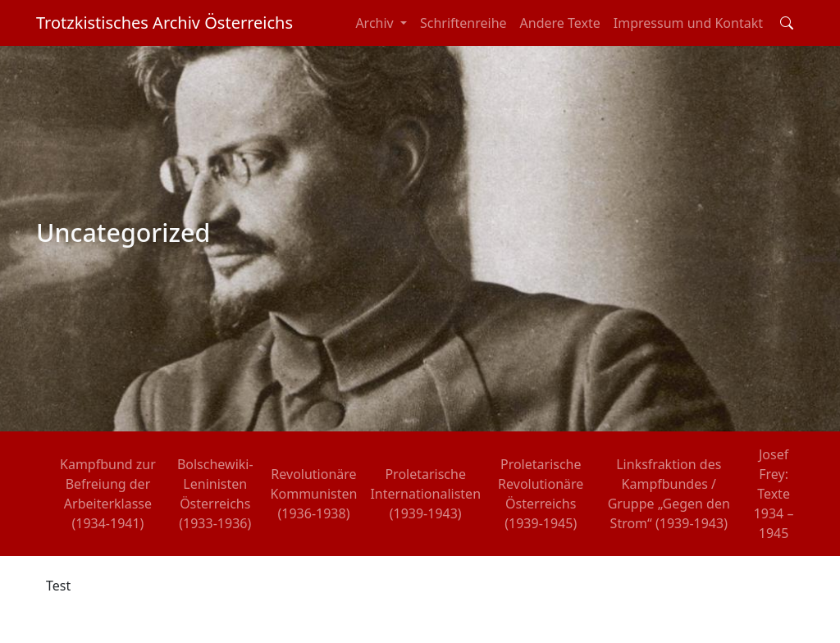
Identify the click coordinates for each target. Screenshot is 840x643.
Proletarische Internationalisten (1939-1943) (425, 494)
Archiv (376, 23)
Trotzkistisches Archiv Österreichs (164, 23)
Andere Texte (560, 23)
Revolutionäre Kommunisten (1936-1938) (314, 494)
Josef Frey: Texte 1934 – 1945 (774, 494)
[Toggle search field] (787, 23)
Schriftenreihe (463, 23)
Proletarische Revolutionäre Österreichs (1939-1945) (541, 494)
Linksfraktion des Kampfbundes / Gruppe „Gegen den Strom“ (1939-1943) (669, 494)
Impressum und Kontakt (688, 23)
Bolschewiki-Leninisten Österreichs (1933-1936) (215, 494)
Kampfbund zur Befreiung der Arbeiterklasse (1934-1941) (108, 494)
